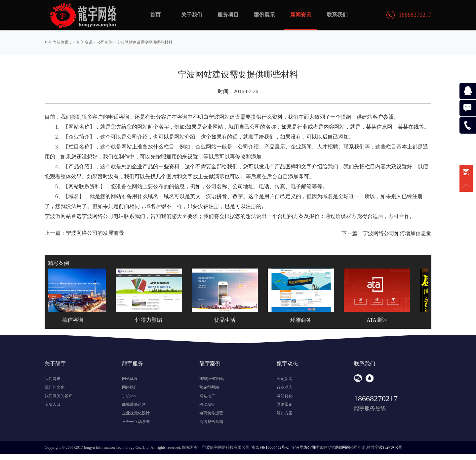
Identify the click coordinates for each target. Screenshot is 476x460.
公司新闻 (105, 42)
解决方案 (285, 413)
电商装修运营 (211, 413)
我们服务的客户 (59, 396)
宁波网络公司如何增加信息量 (397, 233)
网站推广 (207, 396)
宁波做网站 (340, 447)
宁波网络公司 (303, 447)
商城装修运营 (134, 404)
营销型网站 (209, 387)
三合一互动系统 (136, 422)
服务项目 (228, 15)
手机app (129, 396)
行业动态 (285, 387)
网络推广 (130, 387)
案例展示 (264, 15)
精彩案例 (59, 263)
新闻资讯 (85, 42)
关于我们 (192, 15)
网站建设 (130, 379)
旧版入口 (53, 404)
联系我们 (337, 15)
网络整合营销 (211, 422)
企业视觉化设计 (136, 413)
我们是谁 (53, 379)
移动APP (207, 404)
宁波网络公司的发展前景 (95, 233)
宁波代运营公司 (389, 447)
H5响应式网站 (212, 379)
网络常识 (285, 404)
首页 (155, 15)
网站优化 (285, 396)
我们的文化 (55, 387)
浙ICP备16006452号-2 (270, 447)
